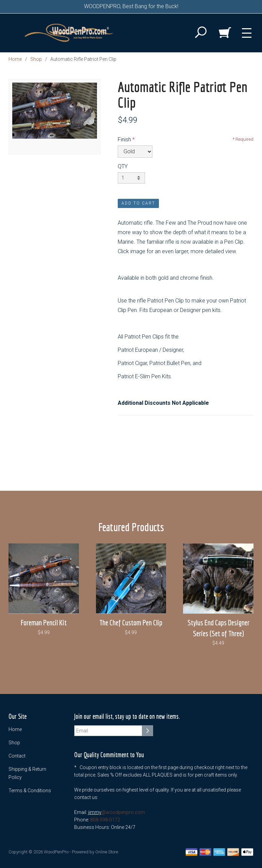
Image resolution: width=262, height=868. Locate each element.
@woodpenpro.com (123, 812)
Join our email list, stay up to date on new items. (127, 717)
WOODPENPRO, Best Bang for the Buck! (131, 6)
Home (15, 59)
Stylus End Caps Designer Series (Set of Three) (218, 628)
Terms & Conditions (30, 791)
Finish (124, 140)
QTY (123, 166)
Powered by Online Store (95, 852)
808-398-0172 (105, 820)
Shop (36, 59)
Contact (17, 756)
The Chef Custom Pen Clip (131, 622)
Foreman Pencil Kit (44, 622)
